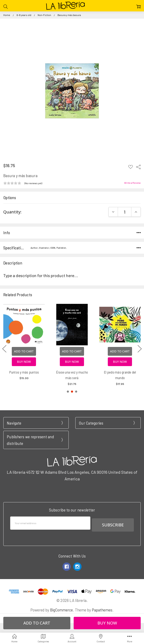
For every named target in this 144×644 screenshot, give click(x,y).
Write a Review (132, 183)
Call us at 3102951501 (72, 490)
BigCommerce (61, 608)
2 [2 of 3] (72, 392)
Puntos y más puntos (24, 372)
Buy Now (24, 362)
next (140, 349)
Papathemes (102, 608)
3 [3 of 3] (76, 392)
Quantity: (12, 212)
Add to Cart (24, 351)
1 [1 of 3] (68, 392)
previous (4, 349)
